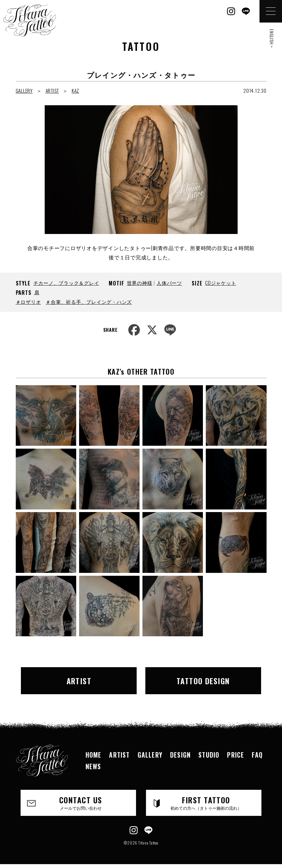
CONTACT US (80, 802)
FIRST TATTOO (206, 802)
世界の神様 (140, 283)
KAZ (75, 90)
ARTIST (52, 90)
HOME (94, 755)
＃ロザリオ (28, 302)
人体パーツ (169, 283)
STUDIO (209, 755)
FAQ (257, 755)
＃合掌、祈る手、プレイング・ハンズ (89, 302)
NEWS (93, 766)
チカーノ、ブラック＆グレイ (66, 283)
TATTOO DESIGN (203, 681)
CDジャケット (221, 283)
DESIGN (180, 755)
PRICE (236, 755)
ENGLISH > (272, 38)
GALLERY (24, 90)
